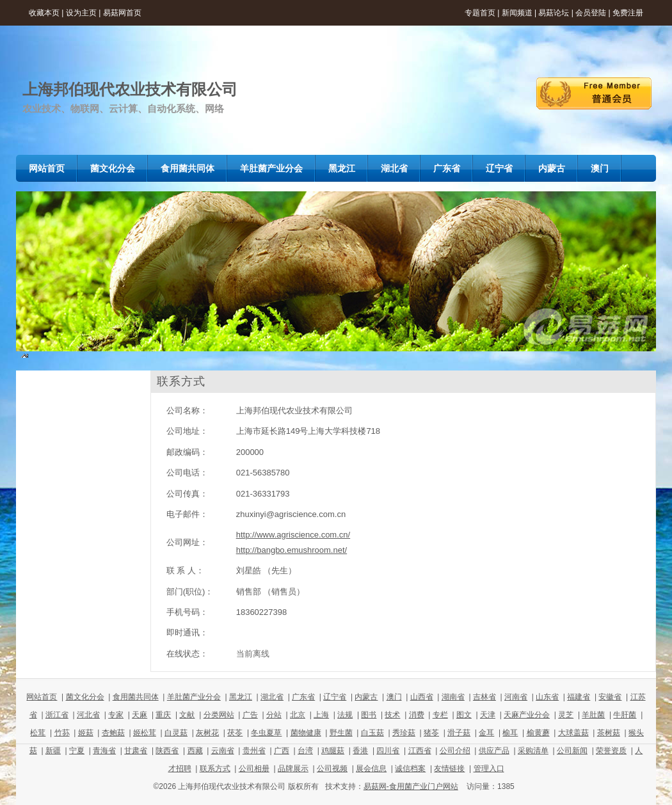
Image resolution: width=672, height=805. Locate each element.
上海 (321, 715)
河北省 (88, 715)
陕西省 (167, 751)
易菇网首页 (122, 13)
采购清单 (533, 751)
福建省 (579, 697)
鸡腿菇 (333, 751)
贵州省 (254, 751)
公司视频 (332, 769)
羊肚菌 (593, 715)
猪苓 (431, 733)
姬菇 (86, 733)
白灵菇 (176, 733)
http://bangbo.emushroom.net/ (292, 550)
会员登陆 (591, 13)
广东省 (303, 697)
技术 (392, 715)
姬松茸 (145, 733)
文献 (187, 715)
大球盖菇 (573, 733)
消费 (417, 715)
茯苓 (235, 733)
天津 (488, 715)
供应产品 (494, 751)
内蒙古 (366, 697)
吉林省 (484, 697)
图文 (464, 715)
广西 (282, 751)
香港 (360, 751)
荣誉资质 (611, 751)
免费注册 (628, 13)
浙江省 (57, 715)
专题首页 (480, 13)
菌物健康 (306, 733)
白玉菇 (372, 733)
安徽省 (610, 697)
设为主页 (81, 13)
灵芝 (566, 715)
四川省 (388, 751)
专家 (116, 715)
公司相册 (254, 769)
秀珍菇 (404, 733)
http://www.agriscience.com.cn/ (293, 535)
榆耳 (510, 733)
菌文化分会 (85, 697)
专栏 (440, 715)
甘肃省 (136, 751)
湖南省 (453, 697)
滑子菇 (459, 733)
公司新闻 (572, 751)
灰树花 (207, 733)
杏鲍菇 (113, 733)
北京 (298, 715)
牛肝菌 (625, 715)
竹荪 (62, 733)
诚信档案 (410, 769)
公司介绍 (455, 751)
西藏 (195, 751)
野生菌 (341, 733)
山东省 (547, 697)
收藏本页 (44, 13)
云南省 (223, 751)
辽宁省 (335, 697)
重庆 (163, 715)
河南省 (516, 697)
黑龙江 (241, 697)
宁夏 (77, 751)
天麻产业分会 (527, 715)
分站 (274, 715)
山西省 (422, 697)
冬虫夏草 (266, 733)
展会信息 (371, 769)
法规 (345, 715)
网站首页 (42, 697)
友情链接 (449, 769)
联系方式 (215, 769)
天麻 (140, 715)
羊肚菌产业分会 (194, 697)
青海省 (104, 751)
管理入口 (489, 769)
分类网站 (219, 715)
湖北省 (272, 697)
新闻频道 (517, 13)
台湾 (305, 751)
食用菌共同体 (136, 697)
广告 (250, 715)
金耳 (486, 733)
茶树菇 (609, 733)
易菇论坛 (554, 13)
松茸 (38, 733)
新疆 (53, 751)
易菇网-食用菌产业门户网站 (411, 786)
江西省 (420, 751)
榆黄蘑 (538, 733)
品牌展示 (293, 769)
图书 (369, 715)
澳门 (394, 697)
